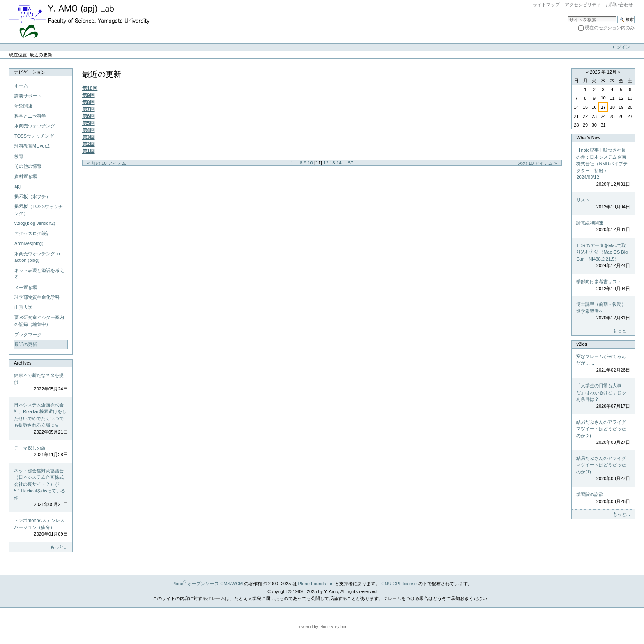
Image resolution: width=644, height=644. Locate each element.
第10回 (90, 88)
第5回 (89, 123)
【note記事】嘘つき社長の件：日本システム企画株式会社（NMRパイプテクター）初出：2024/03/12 (603, 167)
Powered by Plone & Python (322, 627)
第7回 (89, 109)
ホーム (21, 85)
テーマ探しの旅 (41, 452)
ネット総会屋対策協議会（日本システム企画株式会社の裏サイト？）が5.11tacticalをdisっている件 (41, 488)
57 (351, 163)
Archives (23, 363)
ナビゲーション (30, 72)
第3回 (89, 137)
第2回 (89, 144)
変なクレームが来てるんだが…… (603, 364)
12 (326, 163)
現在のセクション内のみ (610, 28)
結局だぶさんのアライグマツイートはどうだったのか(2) (603, 433)
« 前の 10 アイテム (107, 163)
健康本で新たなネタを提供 (41, 383)
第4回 (89, 130)
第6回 (89, 116)
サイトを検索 (568, 16)
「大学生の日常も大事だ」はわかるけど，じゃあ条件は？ (603, 396)
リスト (603, 204)
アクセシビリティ (583, 5)
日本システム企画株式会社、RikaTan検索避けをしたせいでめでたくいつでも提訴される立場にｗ (41, 419)
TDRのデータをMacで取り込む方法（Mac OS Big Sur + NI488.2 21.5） (603, 256)
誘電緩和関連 (603, 227)
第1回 (89, 151)
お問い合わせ (619, 5)
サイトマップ (546, 5)
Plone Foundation (316, 584)
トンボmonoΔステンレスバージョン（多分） (41, 528)
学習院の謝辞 (603, 498)
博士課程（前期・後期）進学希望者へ (603, 312)
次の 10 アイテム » (537, 163)
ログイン (621, 47)
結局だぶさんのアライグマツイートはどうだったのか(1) (603, 469)
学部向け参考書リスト (603, 285)
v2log (582, 344)
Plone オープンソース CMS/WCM (207, 584)
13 (332, 163)
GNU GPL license (399, 584)
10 (310, 163)
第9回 (89, 95)
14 (339, 163)
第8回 (89, 102)
